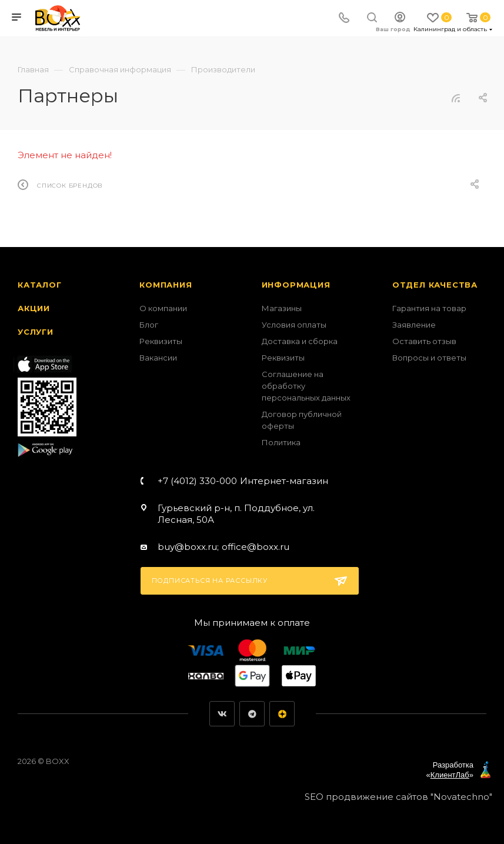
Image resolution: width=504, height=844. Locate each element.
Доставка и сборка (300, 341)
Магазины (282, 308)
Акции (34, 308)
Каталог (40, 285)
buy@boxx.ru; (188, 547)
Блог (149, 325)
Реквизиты (161, 341)
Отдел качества (435, 285)
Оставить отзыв (424, 341)
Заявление (414, 325)
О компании (163, 308)
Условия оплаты (294, 325)
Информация (296, 285)
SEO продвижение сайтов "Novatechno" (398, 797)
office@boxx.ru (256, 547)
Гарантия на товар (429, 308)
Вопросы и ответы (429, 358)
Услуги (36, 332)
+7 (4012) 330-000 (243, 481)
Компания (166, 285)
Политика (281, 442)
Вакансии (158, 358)
